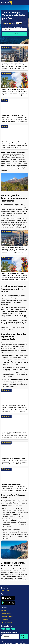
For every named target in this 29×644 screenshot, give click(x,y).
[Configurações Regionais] (23, 3)
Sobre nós (4, 610)
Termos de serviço (6, 620)
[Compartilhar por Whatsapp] (4, 630)
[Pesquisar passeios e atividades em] (16, 30)
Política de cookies (6, 613)
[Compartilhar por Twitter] (9, 630)
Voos (5, 23)
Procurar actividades (14, 34)
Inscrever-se (24, 636)
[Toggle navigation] (26, 3)
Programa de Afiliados (7, 623)
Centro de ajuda (5, 591)
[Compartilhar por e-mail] (2, 630)
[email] (11, 636)
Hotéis (12, 23)
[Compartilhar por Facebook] (7, 630)
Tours (19, 23)
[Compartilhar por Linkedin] (14, 630)
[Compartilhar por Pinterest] (12, 630)
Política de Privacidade (7, 616)
